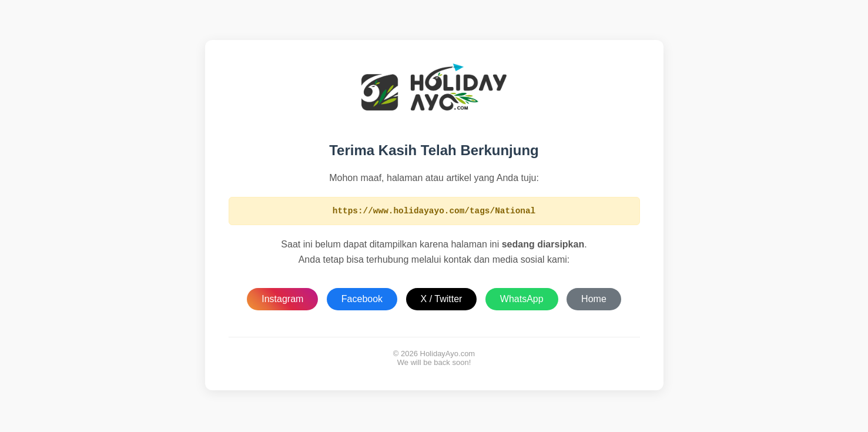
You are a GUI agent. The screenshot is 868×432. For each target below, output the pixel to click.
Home (594, 301)
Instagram (282, 301)
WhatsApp (522, 301)
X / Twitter (442, 301)
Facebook (362, 301)
